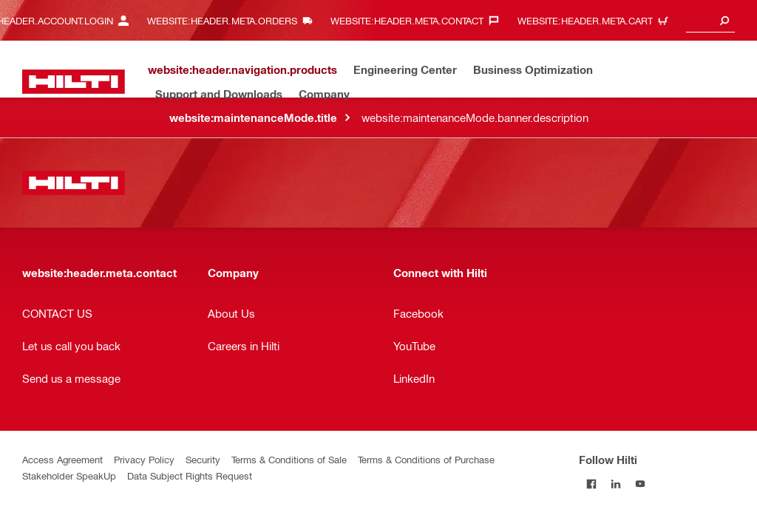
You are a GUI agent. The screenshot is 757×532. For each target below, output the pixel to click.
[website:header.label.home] (74, 82)
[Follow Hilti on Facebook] (591, 484)
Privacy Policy (144, 459)
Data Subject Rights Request (190, 475)
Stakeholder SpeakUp (69, 475)
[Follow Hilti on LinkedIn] (615, 484)
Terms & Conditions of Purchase (426, 459)
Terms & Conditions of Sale (289, 459)
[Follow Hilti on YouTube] (640, 484)
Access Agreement (62, 459)
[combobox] (710, 20)
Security (203, 459)
